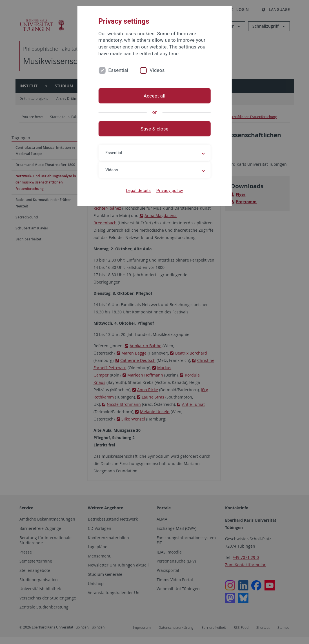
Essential (118, 70)
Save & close (154, 129)
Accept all (154, 96)
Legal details (138, 191)
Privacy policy (170, 191)
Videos (157, 70)
